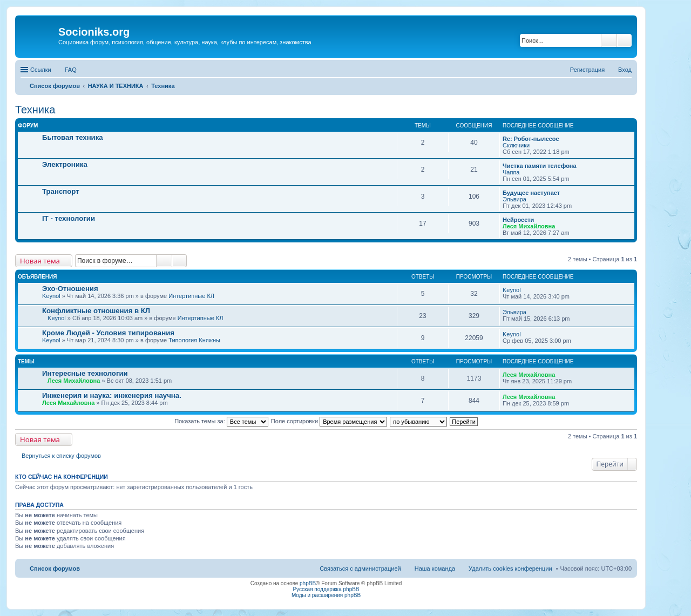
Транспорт (61, 191)
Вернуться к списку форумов (61, 456)
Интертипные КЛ (191, 296)
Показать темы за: (221, 421)
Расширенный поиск (624, 40)
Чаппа (511, 172)
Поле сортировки (329, 421)
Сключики (516, 145)
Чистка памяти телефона (540, 166)
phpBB (308, 583)
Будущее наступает (531, 193)
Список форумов (55, 568)
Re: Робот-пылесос (531, 139)
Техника (35, 110)
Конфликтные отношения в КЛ (96, 311)
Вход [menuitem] (625, 70)
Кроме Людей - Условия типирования (108, 333)
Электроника (65, 164)
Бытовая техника (73, 137)
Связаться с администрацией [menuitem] (360, 568)
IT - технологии (69, 218)
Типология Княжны (194, 340)
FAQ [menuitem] (71, 70)
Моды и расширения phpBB (326, 595)
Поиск (609, 40)
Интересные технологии (85, 373)
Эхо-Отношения (70, 289)
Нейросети (518, 220)
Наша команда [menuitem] (435, 568)
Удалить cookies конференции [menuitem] (510, 568)
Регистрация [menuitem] (587, 70)
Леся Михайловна (529, 226)
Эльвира (514, 199)
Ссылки (41, 70)
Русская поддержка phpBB (326, 589)
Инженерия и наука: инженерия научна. (112, 395)
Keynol (51, 296)
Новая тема (40, 261)
